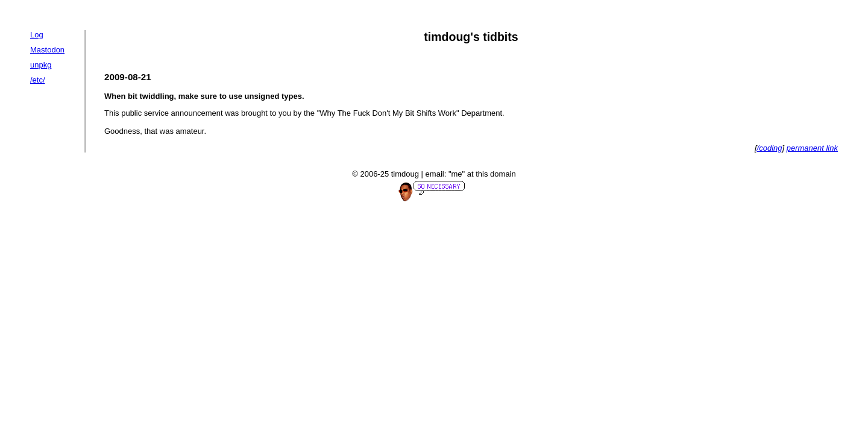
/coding (770, 148)
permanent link (812, 148)
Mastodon (47, 50)
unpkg (41, 65)
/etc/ (38, 80)
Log (37, 35)
